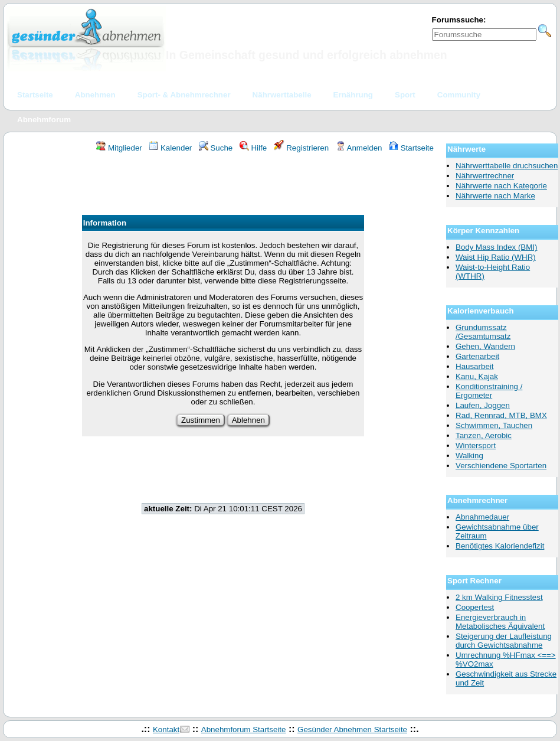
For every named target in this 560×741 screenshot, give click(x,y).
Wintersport (476, 445)
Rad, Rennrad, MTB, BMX (501, 415)
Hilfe (253, 148)
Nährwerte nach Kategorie (501, 186)
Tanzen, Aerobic (484, 435)
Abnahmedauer (482, 517)
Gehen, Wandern (485, 346)
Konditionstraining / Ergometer (489, 391)
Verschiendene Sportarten (501, 466)
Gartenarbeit (477, 356)
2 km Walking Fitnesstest (499, 597)
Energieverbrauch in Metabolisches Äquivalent (500, 622)
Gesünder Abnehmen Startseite (352, 729)
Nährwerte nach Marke (495, 196)
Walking (469, 456)
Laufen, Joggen (483, 405)
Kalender (170, 148)
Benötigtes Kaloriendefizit (500, 546)
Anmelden (359, 148)
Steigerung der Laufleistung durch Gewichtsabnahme (504, 641)
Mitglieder (119, 148)
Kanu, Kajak (477, 376)
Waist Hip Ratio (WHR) (496, 257)
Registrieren (302, 148)
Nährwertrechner (485, 176)
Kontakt (166, 729)
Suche (216, 148)
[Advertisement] (223, 185)
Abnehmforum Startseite (244, 729)
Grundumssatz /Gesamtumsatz (483, 332)
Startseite (411, 148)
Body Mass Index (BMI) (497, 247)
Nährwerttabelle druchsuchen (507, 166)
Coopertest (475, 607)
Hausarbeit (474, 366)
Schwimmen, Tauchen (494, 425)
